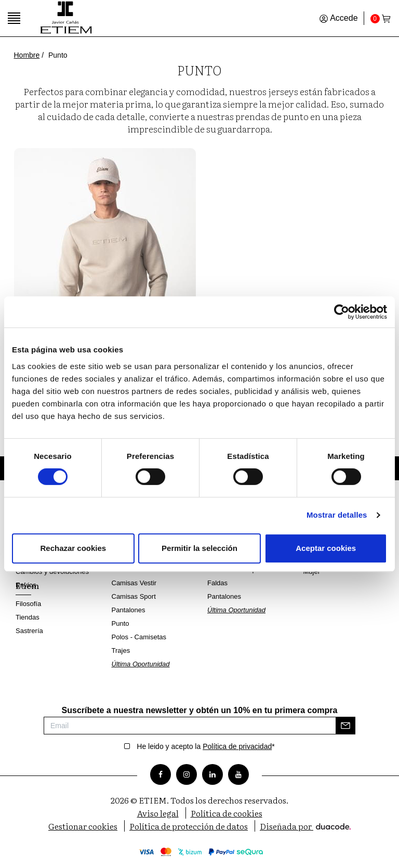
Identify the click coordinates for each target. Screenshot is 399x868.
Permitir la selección (199, 548)
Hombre (27, 55)
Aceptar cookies (326, 548)
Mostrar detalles (337, 515)
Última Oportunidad (141, 664)
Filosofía (28, 604)
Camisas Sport (134, 596)
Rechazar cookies (73, 548)
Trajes (121, 650)
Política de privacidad (237, 746)
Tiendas (28, 617)
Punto (121, 623)
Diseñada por (305, 826)
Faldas (217, 583)
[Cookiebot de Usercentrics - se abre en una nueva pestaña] (342, 312)
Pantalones (129, 610)
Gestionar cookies (83, 826)
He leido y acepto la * (205, 746)
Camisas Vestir (134, 583)
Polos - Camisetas (139, 637)
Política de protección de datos (189, 826)
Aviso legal (158, 813)
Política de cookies (227, 813)
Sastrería (29, 631)
